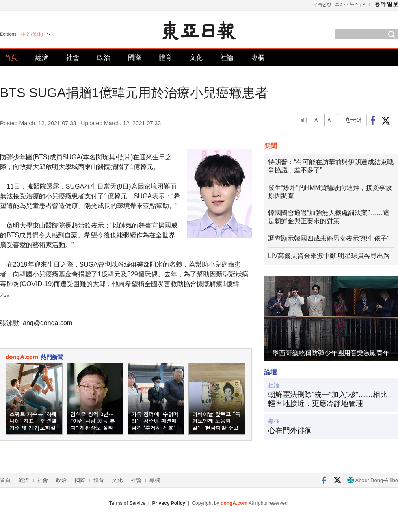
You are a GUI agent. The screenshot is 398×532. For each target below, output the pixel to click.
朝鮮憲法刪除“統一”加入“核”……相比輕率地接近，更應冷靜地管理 (328, 399)
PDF (367, 4)
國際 (134, 58)
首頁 (11, 58)
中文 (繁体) (32, 34)
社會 (73, 58)
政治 (104, 58)
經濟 (42, 58)
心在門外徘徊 (290, 430)
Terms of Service (127, 503)
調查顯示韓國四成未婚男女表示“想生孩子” (329, 238)
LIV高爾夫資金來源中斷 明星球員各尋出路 (329, 256)
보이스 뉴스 (347, 4)
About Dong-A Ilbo (373, 480)
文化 (196, 58)
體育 (165, 58)
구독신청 (322, 4)
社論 (227, 58)
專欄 (258, 58)
